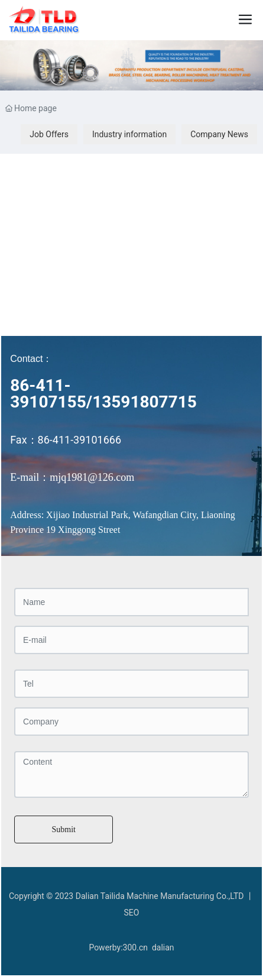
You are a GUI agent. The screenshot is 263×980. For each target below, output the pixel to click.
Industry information (129, 134)
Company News (219, 134)
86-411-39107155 (48, 394)
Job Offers (49, 134)
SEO (132, 913)
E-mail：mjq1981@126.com (72, 477)
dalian (163, 947)
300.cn (135, 947)
